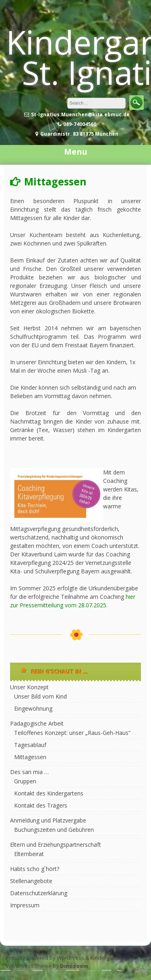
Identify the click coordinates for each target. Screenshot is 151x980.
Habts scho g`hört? (35, 869)
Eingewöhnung (33, 708)
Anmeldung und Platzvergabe (48, 820)
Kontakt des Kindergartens (49, 793)
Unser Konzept (29, 687)
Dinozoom (74, 966)
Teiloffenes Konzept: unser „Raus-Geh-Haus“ (72, 733)
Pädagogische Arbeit (37, 723)
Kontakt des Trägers (41, 805)
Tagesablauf (30, 745)
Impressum (25, 905)
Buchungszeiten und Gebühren (54, 830)
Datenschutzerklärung (39, 893)
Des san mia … (29, 772)
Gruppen (25, 781)
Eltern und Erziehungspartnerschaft (56, 845)
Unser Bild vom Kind (40, 696)
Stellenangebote (31, 881)
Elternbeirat (29, 854)
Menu (76, 152)
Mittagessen (30, 757)
